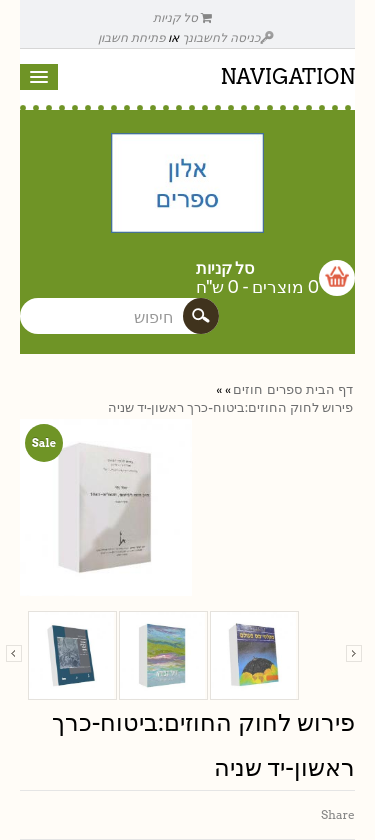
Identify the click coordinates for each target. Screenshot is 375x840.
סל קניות (183, 17)
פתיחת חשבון (131, 37)
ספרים (284, 389)
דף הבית (329, 389)
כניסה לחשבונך (228, 37)
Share (338, 814)
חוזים (248, 389)
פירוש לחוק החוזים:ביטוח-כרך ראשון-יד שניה (230, 407)
